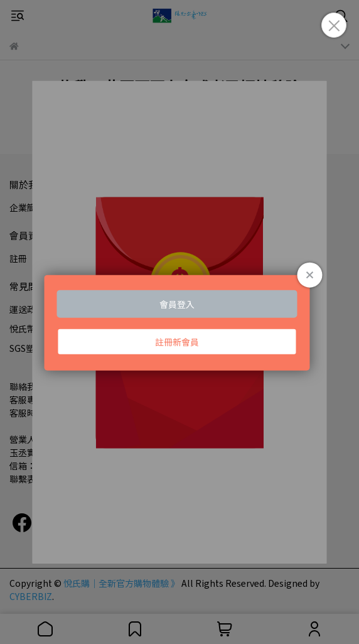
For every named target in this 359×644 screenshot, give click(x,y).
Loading (179, 322)
